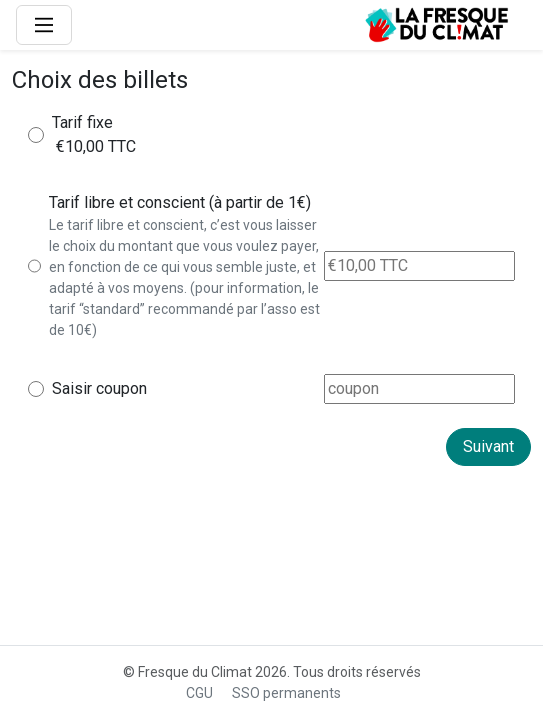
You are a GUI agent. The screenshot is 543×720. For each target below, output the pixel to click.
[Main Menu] (44, 25)
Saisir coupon (99, 388)
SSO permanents (286, 693)
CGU (199, 693)
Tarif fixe (82, 122)
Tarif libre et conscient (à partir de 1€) (180, 202)
